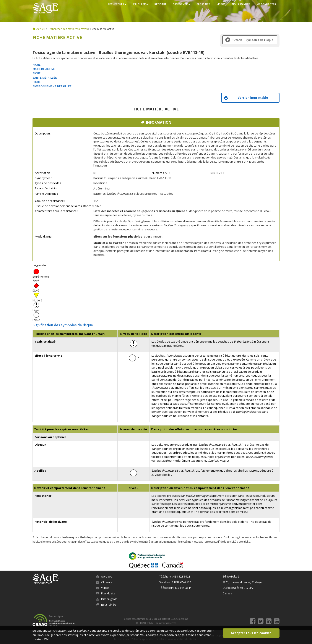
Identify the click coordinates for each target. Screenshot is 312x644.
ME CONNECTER (266, 4)
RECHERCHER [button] (117, 4)
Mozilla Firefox (159, 619)
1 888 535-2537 (181, 582)
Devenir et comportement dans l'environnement (70, 488)
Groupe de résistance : (50, 201)
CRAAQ (41, 635)
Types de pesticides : (49, 183)
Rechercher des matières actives (68, 29)
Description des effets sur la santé (176, 334)
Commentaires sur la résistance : (56, 211)
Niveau (133, 488)
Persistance (43, 496)
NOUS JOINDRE (241, 4)
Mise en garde (106, 599)
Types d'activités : (46, 188)
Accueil (41, 29)
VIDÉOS (221, 4)
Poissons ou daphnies (50, 437)
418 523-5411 (182, 577)
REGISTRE (161, 4)
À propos (104, 577)
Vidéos (102, 588)
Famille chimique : (46, 194)
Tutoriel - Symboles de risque (249, 40)
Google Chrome (179, 619)
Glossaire (104, 582)
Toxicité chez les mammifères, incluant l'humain (69, 334)
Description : (43, 133)
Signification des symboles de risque (63, 325)
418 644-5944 (183, 588)
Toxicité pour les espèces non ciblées (61, 429)
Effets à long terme (48, 356)
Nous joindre (106, 605)
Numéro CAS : (161, 173)
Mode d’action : (45, 236)
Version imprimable (246, 98)
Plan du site (105, 593)
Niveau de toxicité (134, 334)
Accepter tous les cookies (251, 633)
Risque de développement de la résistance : (64, 206)
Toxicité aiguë (45, 341)
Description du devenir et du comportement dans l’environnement (200, 488)
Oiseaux (40, 445)
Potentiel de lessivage (51, 522)
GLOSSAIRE (203, 4)
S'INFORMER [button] (182, 4)
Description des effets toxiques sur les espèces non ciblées (194, 429)
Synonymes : (43, 178)
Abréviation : (43, 173)
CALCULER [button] (141, 4)
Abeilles (40, 471)
